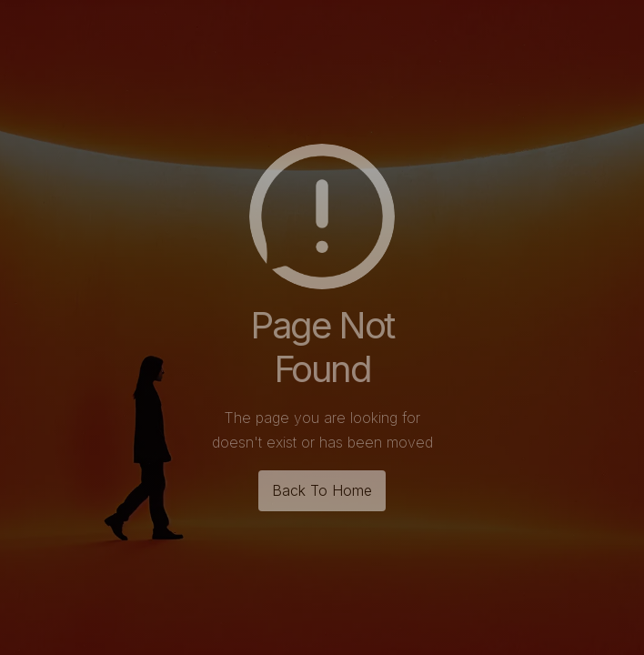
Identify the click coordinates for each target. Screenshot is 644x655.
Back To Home (322, 490)
